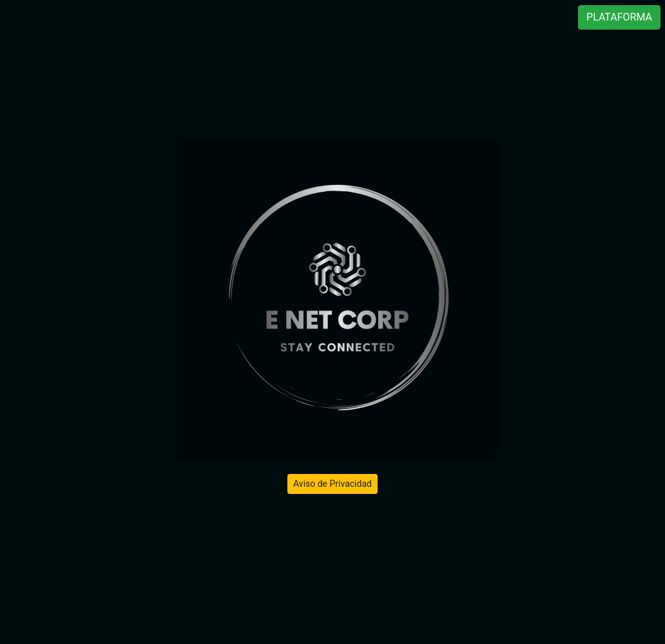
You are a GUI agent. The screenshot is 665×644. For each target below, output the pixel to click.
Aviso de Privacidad (332, 484)
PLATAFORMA (619, 17)
